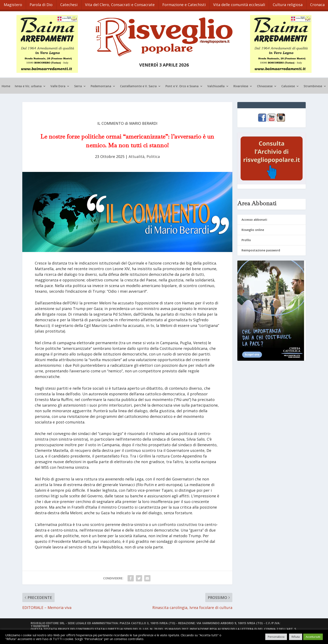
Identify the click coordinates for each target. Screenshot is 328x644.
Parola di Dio (43, 4)
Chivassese (265, 84)
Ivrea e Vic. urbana (28, 84)
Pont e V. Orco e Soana (182, 84)
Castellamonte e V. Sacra (138, 84)
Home (6, 84)
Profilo (246, 238)
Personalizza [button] (276, 637)
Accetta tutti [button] (313, 637)
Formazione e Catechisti (188, 4)
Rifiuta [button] (296, 637)
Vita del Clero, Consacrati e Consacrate (123, 4)
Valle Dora (58, 84)
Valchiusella (216, 84)
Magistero (13, 4)
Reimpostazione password (261, 249)
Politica (153, 155)
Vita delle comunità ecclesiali (244, 4)
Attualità (136, 155)
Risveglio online (253, 228)
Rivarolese (241, 84)
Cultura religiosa (294, 4)
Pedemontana (101, 84)
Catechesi (71, 4)
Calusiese (288, 84)
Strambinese (313, 84)
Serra (78, 84)
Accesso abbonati (254, 218)
